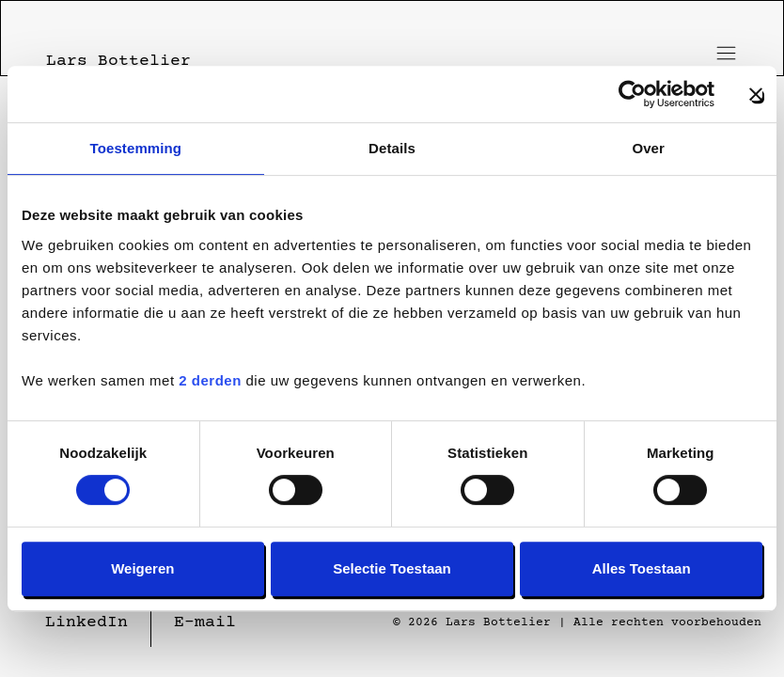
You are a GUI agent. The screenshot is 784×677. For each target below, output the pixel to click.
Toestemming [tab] (136, 148)
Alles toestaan (642, 568)
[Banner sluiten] (756, 94)
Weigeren (142, 568)
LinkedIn (86, 622)
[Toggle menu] (722, 53)
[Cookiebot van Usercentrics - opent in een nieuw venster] (632, 94)
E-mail (205, 622)
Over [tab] (648, 148)
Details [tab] (392, 148)
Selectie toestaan (392, 568)
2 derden (210, 380)
